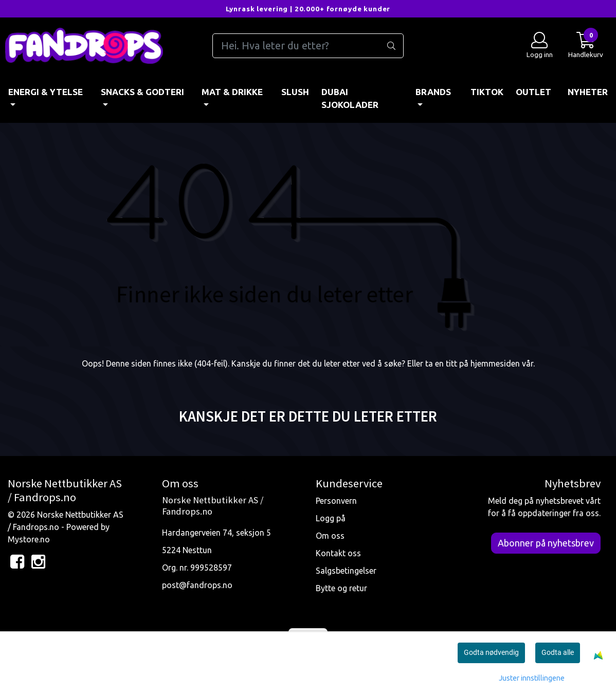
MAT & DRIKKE (232, 92)
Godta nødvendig (491, 652)
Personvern (336, 501)
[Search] (308, 46)
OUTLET (533, 92)
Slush (295, 92)
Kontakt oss (338, 553)
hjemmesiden (495, 363)
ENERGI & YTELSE (46, 92)
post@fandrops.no (197, 585)
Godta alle (558, 652)
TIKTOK (487, 92)
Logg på (331, 518)
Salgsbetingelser (346, 571)
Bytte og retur (341, 588)
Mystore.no (29, 539)
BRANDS (433, 92)
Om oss (330, 536)
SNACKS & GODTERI (142, 92)
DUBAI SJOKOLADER (350, 98)
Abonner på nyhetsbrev (546, 543)
